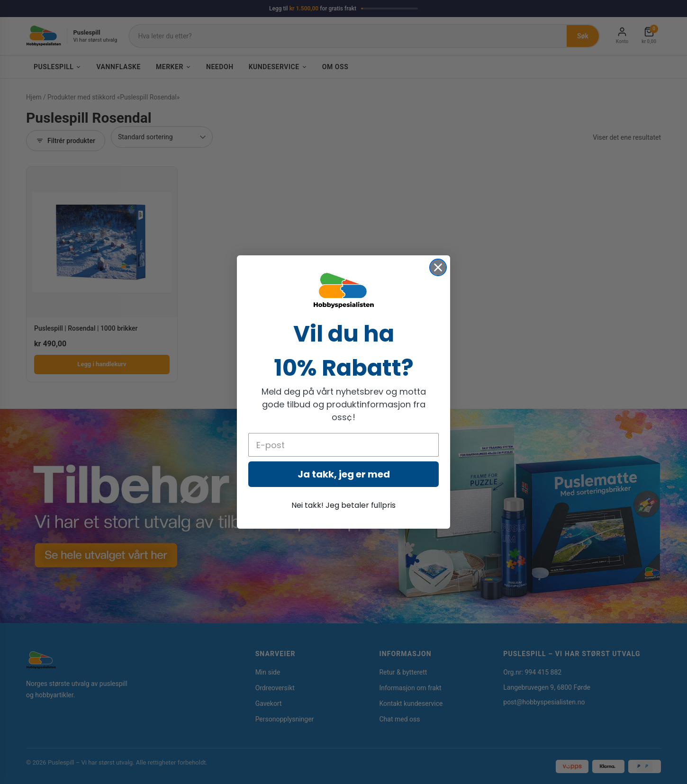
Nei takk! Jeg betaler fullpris (343, 505)
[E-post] (343, 445)
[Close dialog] (438, 267)
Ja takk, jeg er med (344, 474)
